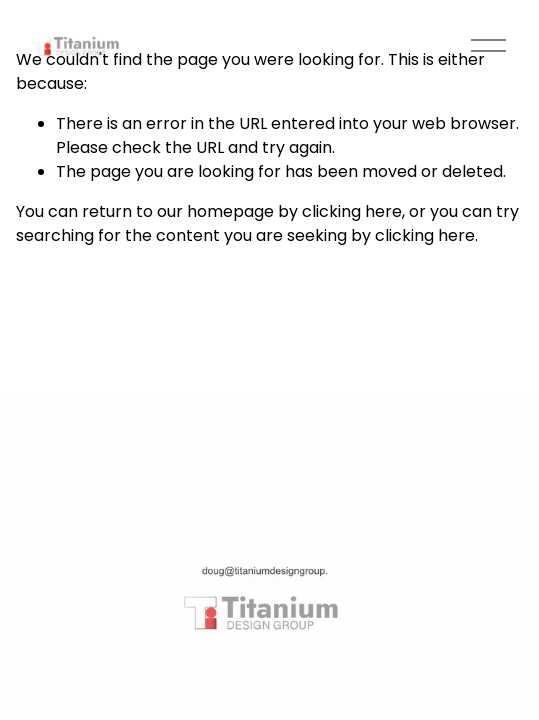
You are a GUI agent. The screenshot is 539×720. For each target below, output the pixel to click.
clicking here (352, 211)
